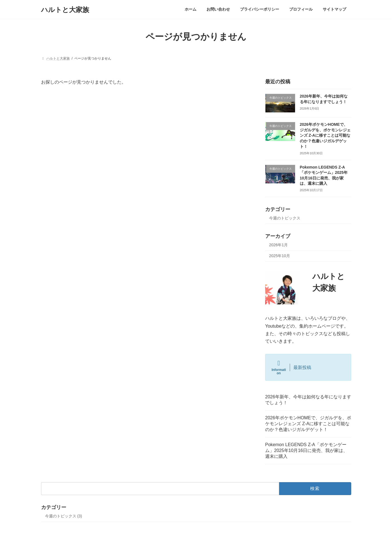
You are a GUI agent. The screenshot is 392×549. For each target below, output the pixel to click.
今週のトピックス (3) (64, 516)
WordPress (165, 539)
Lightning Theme (194, 539)
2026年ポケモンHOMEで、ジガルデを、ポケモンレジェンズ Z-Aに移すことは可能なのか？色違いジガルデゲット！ (325, 135)
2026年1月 (278, 245)
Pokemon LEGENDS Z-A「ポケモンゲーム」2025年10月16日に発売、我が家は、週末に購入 (306, 450)
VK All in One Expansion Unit (232, 539)
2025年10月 (280, 256)
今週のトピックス (285, 218)
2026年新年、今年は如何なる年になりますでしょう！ (308, 400)
